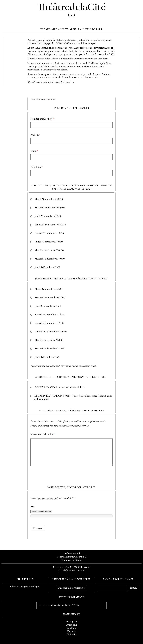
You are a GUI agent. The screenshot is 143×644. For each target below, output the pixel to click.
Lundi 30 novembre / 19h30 (49, 242)
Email (34, 151)
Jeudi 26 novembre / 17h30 (48, 306)
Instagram (71, 622)
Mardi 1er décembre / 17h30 (49, 340)
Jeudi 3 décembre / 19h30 (48, 267)
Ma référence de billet (42, 434)
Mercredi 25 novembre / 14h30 (50, 298)
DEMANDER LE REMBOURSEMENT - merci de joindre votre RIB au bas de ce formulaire (73, 398)
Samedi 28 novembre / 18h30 (49, 233)
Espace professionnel (118, 580)
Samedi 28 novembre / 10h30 (49, 315)
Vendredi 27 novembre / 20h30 (50, 225)
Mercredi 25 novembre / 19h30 (50, 208)
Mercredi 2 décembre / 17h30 (50, 349)
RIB (32, 507)
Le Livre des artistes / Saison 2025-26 (61, 605)
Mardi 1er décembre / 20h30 (49, 250)
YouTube (71, 628)
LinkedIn (72, 634)
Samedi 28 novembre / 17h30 (49, 323)
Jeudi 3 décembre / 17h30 (48, 357)
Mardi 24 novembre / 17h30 (49, 289)
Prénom (35, 135)
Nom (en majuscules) (42, 119)
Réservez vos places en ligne (25, 587)
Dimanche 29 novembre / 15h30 (51, 332)
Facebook (71, 625)
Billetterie (25, 580)
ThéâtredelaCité (71, 554)
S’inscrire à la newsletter (71, 588)
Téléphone (37, 167)
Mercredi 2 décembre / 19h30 (50, 259)
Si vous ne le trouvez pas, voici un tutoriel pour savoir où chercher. (60, 426)
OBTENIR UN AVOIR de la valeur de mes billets (60, 388)
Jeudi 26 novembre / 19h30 (48, 216)
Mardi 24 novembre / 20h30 (49, 199)
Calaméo (72, 631)
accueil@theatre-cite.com (72, 570)
